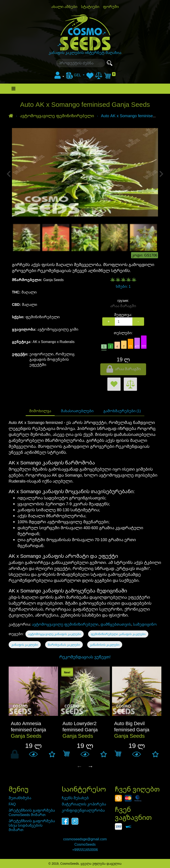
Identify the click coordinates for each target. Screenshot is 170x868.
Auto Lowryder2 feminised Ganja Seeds (80, 729)
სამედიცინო (145, 624)
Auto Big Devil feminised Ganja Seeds (132, 729)
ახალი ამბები (64, 7)
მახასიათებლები (77, 411)
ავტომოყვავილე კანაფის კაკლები (55, 634)
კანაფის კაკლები (25, 645)
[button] (59, 77)
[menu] (75, 75)
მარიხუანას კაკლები (64, 645)
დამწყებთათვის (116, 624)
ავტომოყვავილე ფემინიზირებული (65, 624)
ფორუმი (111, 7)
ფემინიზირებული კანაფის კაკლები (118, 634)
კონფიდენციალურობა (83, 810)
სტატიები (90, 7)
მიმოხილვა (40, 411)
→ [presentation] (91, 766)
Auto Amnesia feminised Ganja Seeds (28, 729)
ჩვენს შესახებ (75, 798)
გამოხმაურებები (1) (122, 411)
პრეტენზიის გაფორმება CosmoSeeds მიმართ (32, 812)
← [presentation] (79, 766)
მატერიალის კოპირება (84, 804)
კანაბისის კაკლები (105, 645)
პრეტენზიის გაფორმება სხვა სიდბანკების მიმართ (32, 825)
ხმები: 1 (123, 286)
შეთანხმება (20, 798)
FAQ (12, 804)
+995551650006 (85, 850)
